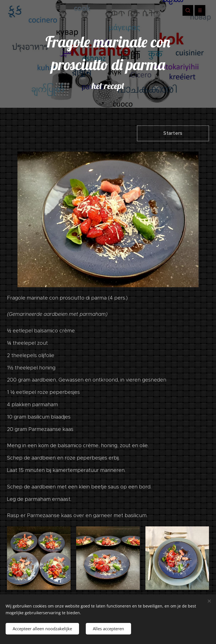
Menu (198, 10)
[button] (188, 10)
